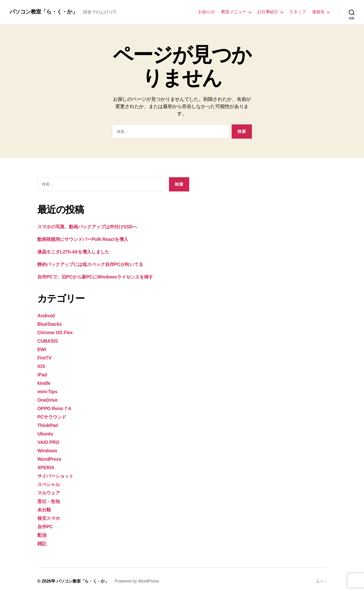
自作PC (46, 523)
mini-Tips (48, 390)
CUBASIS (49, 340)
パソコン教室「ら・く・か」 (47, 12)
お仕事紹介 (268, 12)
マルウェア (51, 490)
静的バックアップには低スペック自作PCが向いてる (98, 264)
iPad (43, 373)
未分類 (45, 506)
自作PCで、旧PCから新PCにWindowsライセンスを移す (102, 276)
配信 (42, 531)
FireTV (45, 357)
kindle (44, 382)
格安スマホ (50, 515)
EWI (42, 348)
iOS (42, 365)
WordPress (50, 457)
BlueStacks (51, 323)
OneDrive (48, 398)
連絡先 (318, 12)
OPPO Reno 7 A (56, 407)
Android (47, 315)
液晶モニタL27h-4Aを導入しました (78, 251)
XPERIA (47, 465)
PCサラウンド (54, 415)
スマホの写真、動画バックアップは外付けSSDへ (94, 227)
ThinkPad (48, 423)
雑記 (42, 540)
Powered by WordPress (140, 577)
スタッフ (297, 12)
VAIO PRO (49, 440)
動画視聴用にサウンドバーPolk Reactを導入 (88, 239)
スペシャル (51, 481)
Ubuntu (46, 431)
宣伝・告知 (50, 498)
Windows (48, 448)
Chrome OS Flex (57, 332)
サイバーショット (58, 473)
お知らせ (207, 12)
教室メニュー (234, 12)
